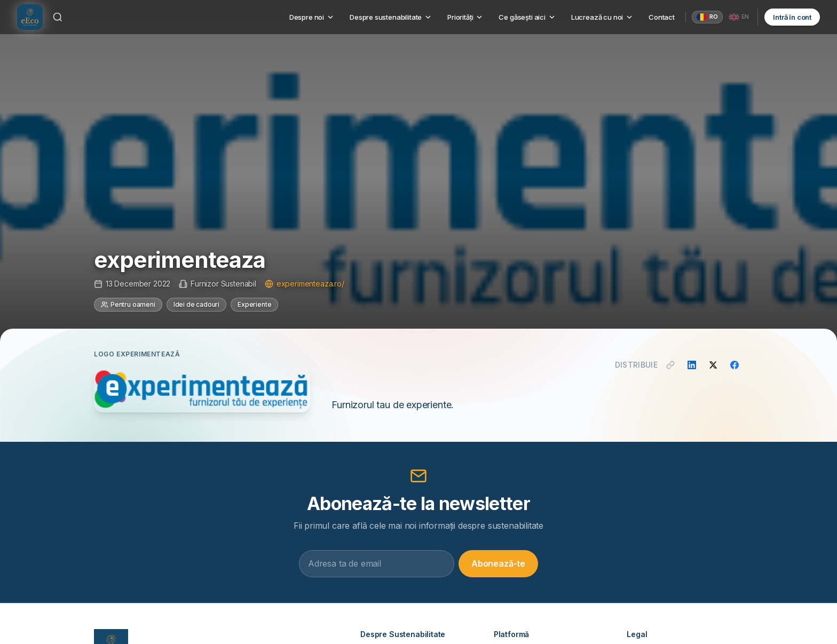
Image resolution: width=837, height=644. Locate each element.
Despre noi (312, 17)
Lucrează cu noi (602, 17)
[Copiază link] (670, 365)
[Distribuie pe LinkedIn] (692, 365)
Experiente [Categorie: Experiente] (254, 304)
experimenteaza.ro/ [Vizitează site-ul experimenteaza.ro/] (305, 284)
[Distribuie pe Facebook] (735, 365)
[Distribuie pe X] (713, 365)
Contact (662, 17)
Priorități (465, 17)
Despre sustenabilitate (391, 17)
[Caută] (58, 17)
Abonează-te (498, 563)
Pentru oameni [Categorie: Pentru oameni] (128, 304)
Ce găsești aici (527, 17)
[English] (739, 17)
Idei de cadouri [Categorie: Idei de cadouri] (196, 304)
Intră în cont (792, 17)
